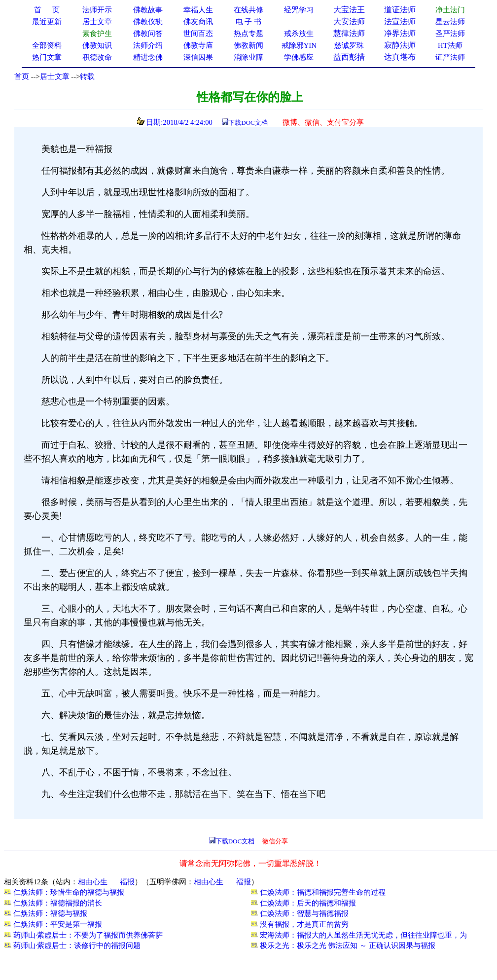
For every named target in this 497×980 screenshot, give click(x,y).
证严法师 (450, 57)
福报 (127, 882)
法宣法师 (400, 21)
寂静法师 (400, 45)
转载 (87, 76)
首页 (22, 76)
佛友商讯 (198, 22)
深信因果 (198, 57)
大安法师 (349, 21)
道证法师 (400, 10)
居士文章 (55, 76)
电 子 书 (248, 22)
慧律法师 (349, 33)
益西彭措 (349, 57)
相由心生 (93, 882)
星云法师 (450, 22)
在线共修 (248, 10)
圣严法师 (450, 34)
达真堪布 (400, 57)
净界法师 (400, 33)
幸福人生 (198, 10)
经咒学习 (299, 10)
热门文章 (47, 57)
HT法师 (450, 45)
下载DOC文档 (248, 123)
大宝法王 (349, 10)
